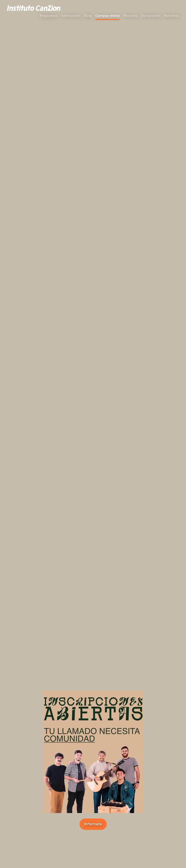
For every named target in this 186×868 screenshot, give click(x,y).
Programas (49, 16)
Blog (88, 16)
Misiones (130, 16)
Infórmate (93, 824)
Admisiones (71, 16)
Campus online (108, 16)
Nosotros (172, 16)
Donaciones (151, 16)
